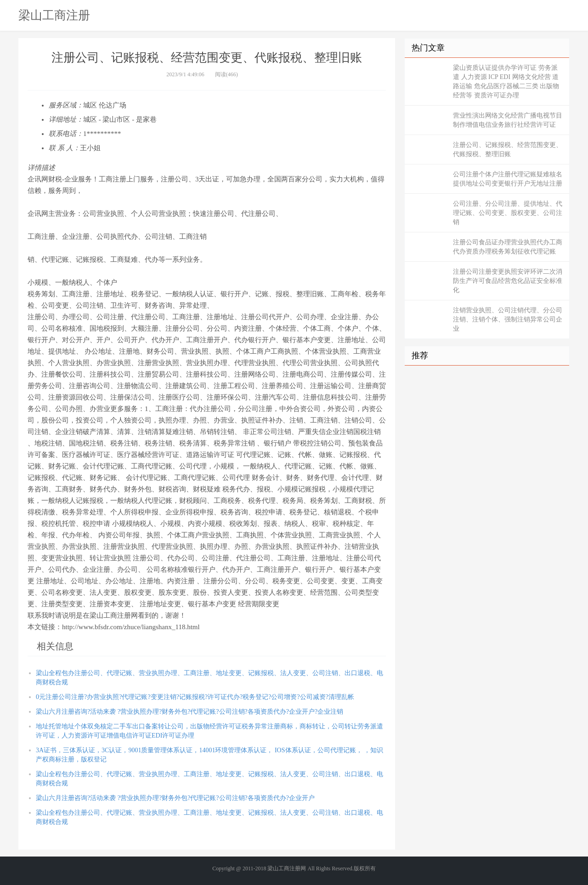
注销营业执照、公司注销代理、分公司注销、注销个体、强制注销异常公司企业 (508, 319)
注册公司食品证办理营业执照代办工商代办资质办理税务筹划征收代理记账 (508, 247)
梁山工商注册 (54, 15)
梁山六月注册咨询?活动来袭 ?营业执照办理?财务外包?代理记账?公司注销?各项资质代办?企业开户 (175, 798)
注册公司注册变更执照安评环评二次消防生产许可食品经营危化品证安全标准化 (508, 281)
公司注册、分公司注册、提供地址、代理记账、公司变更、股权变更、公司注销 (508, 213)
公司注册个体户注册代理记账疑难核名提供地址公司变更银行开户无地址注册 (508, 179)
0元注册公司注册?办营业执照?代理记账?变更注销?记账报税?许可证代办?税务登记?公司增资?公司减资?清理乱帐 (195, 697)
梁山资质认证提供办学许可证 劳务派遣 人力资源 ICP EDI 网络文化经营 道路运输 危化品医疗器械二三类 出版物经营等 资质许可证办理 (506, 82)
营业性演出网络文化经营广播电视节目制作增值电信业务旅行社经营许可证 (508, 120)
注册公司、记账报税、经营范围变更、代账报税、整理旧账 (508, 149)
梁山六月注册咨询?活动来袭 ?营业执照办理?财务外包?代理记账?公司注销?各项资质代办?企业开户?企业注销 (189, 712)
